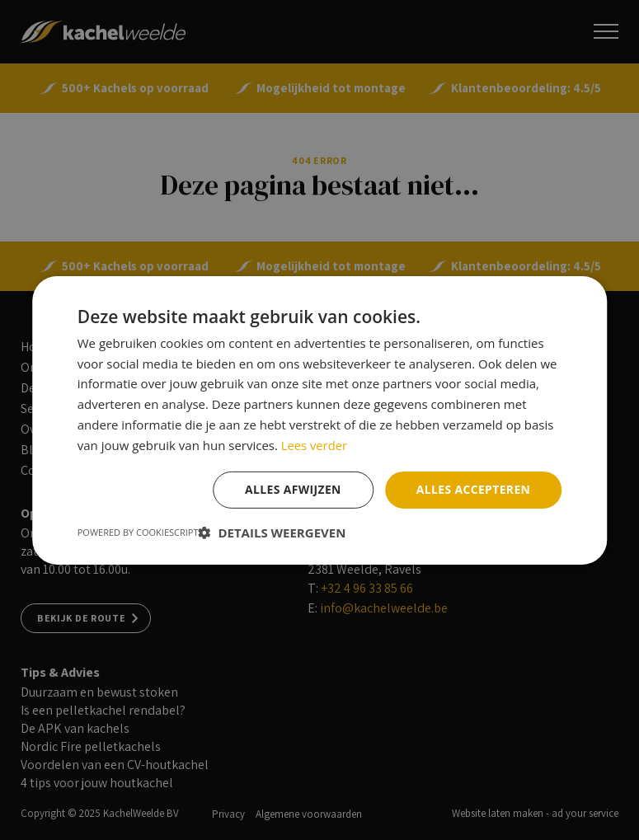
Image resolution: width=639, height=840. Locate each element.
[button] (273, 533)
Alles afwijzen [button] (292, 489)
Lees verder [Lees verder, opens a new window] (315, 444)
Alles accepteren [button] (473, 489)
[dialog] (319, 420)
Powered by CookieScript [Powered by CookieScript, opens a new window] (138, 532)
